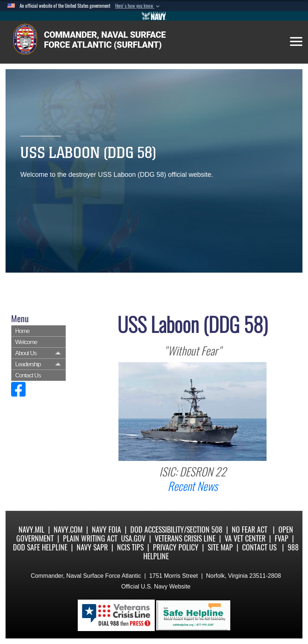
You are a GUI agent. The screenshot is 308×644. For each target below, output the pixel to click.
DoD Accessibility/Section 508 (176, 530)
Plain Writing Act (90, 538)
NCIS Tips (130, 547)
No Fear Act (250, 530)
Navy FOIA (106, 530)
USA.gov (133, 538)
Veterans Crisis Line (185, 538)
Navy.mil (31, 530)
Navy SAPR (92, 547)
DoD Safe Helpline (40, 547)
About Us (26, 353)
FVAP (282, 538)
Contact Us (28, 375)
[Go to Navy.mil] (154, 16)
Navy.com (68, 530)
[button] (138, 6)
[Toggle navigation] (296, 41)
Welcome (26, 342)
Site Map (220, 547)
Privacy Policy (176, 547)
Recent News (193, 486)
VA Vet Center (245, 538)
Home (22, 331)
